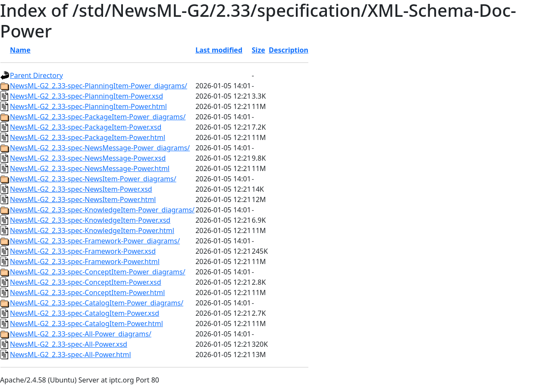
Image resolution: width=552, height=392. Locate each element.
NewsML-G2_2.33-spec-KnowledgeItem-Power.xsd (90, 220)
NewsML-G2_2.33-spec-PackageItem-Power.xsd (86, 127)
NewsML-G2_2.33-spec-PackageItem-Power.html (88, 137)
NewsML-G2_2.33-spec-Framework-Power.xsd (83, 251)
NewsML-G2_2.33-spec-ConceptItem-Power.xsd (86, 282)
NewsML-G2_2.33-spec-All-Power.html (71, 355)
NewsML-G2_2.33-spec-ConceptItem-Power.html (87, 292)
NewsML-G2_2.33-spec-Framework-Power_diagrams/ (95, 241)
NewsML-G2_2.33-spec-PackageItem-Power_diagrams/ (98, 117)
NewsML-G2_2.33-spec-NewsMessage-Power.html (90, 168)
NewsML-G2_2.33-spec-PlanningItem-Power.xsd (86, 96)
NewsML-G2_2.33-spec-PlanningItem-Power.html (88, 106)
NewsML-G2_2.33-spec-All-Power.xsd (69, 344)
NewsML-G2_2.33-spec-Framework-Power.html (85, 261)
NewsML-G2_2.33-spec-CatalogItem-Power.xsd (85, 313)
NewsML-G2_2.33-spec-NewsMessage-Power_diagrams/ (100, 148)
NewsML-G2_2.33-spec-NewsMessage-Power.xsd (88, 158)
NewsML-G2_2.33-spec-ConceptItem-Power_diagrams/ (98, 272)
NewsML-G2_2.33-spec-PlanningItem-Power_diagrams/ (99, 86)
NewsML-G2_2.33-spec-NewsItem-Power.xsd (81, 189)
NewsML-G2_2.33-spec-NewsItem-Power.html (83, 199)
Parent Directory (36, 75)
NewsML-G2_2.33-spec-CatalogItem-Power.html (86, 324)
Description (289, 50)
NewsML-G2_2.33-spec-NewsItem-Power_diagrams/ (93, 179)
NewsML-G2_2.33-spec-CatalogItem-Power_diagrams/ (97, 303)
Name (20, 50)
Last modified (219, 50)
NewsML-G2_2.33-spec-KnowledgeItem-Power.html (92, 230)
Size (259, 50)
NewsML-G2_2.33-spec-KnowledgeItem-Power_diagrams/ (102, 210)
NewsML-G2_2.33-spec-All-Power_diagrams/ (81, 334)
